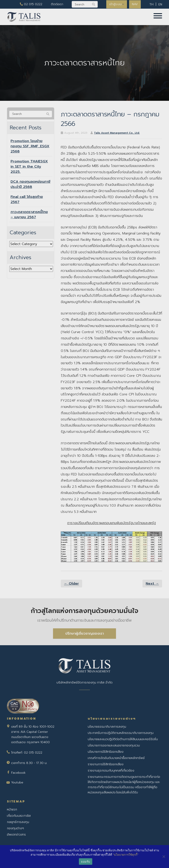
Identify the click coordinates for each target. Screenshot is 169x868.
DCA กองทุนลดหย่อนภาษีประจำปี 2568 (31, 184)
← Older (71, 584)
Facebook (18, 773)
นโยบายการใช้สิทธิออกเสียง (106, 752)
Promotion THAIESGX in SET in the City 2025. (29, 167)
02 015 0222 (30, 4)
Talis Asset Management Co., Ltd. (117, 133)
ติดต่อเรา (56, 4)
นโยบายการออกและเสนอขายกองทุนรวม (114, 745)
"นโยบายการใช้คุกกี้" (126, 855)
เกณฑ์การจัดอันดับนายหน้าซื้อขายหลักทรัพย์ (116, 758)
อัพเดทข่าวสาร (16, 835)
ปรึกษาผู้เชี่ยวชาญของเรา (85, 634)
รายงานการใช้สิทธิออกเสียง (106, 764)
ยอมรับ (85, 862)
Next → (152, 584)
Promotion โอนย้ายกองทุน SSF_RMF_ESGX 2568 (30, 146)
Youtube (17, 782)
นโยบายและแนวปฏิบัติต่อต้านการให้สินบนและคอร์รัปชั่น (123, 739)
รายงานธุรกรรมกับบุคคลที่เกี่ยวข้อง (111, 771)
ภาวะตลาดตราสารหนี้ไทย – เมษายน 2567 (29, 215)
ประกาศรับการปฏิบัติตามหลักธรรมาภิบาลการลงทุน (121, 733)
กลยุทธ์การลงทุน (18, 822)
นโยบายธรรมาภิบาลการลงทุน (107, 727)
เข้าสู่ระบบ (116, 4)
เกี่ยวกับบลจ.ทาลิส (19, 816)
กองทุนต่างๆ (15, 828)
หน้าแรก (12, 809)
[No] (164, 857)
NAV (135, 4)
